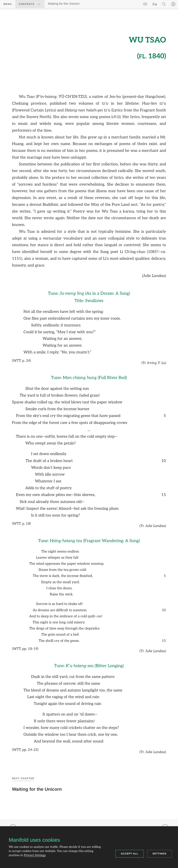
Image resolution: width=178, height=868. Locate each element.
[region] (89, 393)
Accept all (130, 854)
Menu (8, 4)
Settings (160, 854)
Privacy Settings (35, 855)
